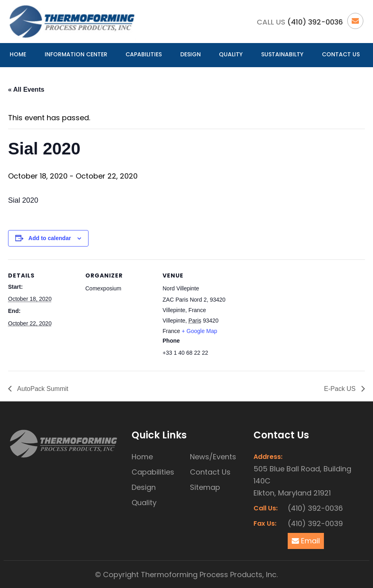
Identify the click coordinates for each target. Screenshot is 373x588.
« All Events (26, 89)
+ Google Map (199, 331)
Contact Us (341, 54)
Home (18, 54)
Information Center (76, 54)
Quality (231, 54)
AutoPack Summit (42, 389)
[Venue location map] (282, 315)
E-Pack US (341, 389)
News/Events (213, 457)
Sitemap (205, 487)
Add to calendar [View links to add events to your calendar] (50, 238)
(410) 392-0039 (315, 523)
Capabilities (144, 54)
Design (191, 54)
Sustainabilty (282, 54)
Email (306, 541)
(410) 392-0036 (315, 22)
